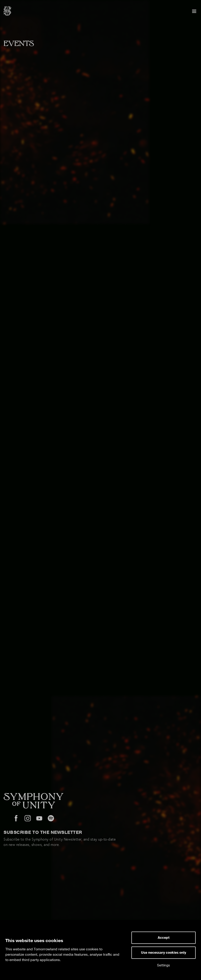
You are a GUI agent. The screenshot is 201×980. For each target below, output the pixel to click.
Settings (164, 965)
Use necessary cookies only (164, 953)
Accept (164, 938)
